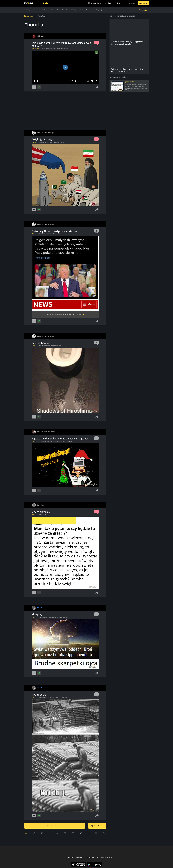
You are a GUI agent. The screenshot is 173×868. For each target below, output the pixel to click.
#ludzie (51, 697)
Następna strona (55, 826)
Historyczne (35, 48)
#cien (49, 346)
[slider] (53, 81)
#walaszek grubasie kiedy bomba (65, 441)
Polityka (65, 10)
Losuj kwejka (97, 826)
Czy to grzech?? (41, 512)
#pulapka (45, 48)
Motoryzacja (98, 10)
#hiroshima (58, 346)
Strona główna (30, 16)
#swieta (41, 441)
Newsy (88, 10)
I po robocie (39, 695)
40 (57, 833)
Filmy (109, 3)
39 (65, 833)
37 (81, 833)
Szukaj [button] (144, 10)
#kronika (66, 48)
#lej (40, 346)
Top (119, 3)
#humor (41, 617)
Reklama (79, 857)
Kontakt (70, 857)
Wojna (34, 142)
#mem (46, 617)
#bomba (55, 48)
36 (89, 833)
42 (42, 833)
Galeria (45, 10)
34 (104, 833)
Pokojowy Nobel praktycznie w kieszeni (55, 231)
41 (50, 833)
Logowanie (132, 3)
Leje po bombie (41, 343)
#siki (52, 346)
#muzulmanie (56, 142)
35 (96, 833)
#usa (40, 142)
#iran (63, 142)
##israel (61, 48)
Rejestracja (143, 3)
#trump (55, 234)
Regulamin (90, 857)
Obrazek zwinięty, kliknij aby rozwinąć (64, 314)
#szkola (41, 234)
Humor (37, 10)
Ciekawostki (55, 10)
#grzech (47, 515)
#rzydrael (61, 234)
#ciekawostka (52, 617)
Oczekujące (96, 3)
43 (34, 833)
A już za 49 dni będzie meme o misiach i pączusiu (60, 439)
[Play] (35, 81)
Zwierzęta (28, 10)
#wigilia (52, 441)
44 (26, 833)
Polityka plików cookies (105, 857)
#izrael (50, 48)
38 (73, 833)
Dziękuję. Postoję (42, 139)
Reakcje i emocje (77, 10)
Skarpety (37, 614)
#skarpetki (65, 617)
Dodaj (46, 3)
